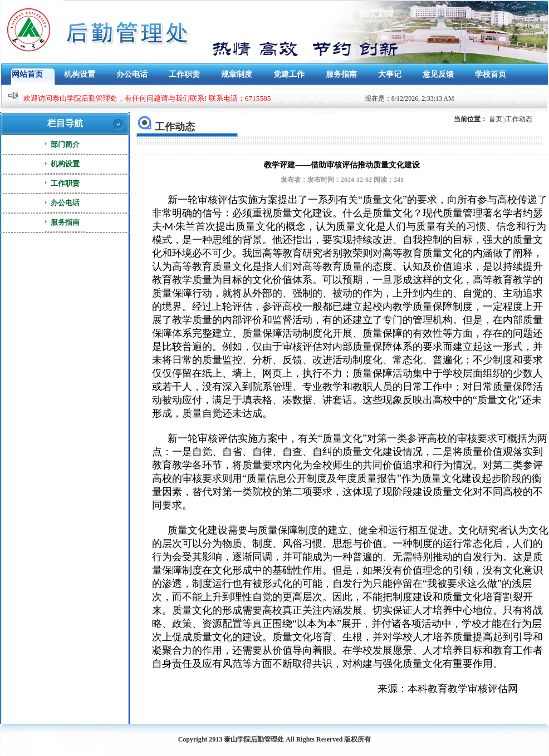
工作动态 (519, 119)
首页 (496, 119)
